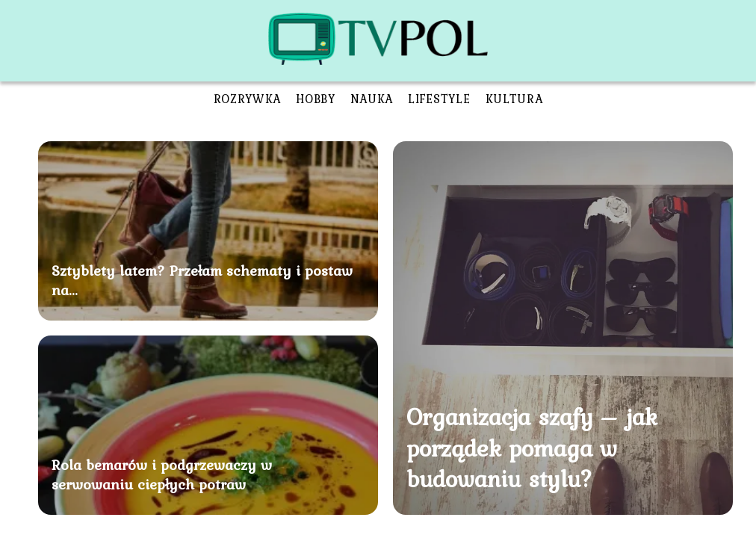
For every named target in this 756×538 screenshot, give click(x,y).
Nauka (372, 99)
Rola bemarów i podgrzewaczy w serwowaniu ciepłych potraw (162, 474)
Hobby (316, 99)
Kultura (514, 99)
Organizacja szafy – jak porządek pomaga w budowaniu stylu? (532, 448)
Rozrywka (248, 99)
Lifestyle (439, 99)
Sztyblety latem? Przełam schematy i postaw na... (202, 280)
